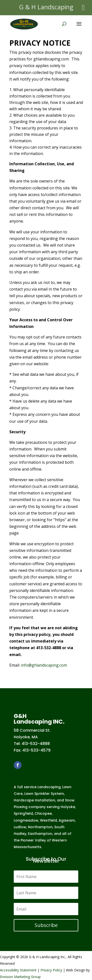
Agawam (67, 820)
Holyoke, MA (26, 737)
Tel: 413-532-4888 (32, 744)
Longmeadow (26, 820)
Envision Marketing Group (20, 977)
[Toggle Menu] (83, 8)
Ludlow (20, 827)
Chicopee (43, 813)
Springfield (23, 813)
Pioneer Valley (33, 840)
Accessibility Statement (18, 970)
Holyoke (68, 807)
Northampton (40, 827)
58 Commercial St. (32, 730)
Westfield (48, 820)
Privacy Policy (51, 970)
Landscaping (49, 787)
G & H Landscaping (46, 7)
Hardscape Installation (34, 800)
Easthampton (40, 834)
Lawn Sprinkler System (44, 794)
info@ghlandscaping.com (44, 665)
